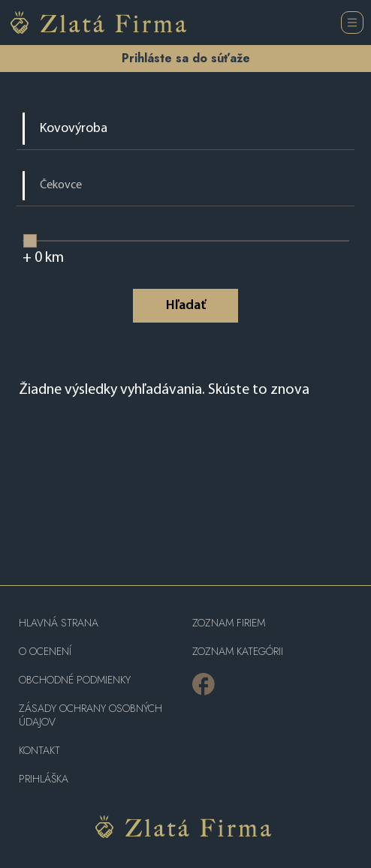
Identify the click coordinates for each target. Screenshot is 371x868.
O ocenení (45, 652)
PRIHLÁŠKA (44, 779)
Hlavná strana (59, 623)
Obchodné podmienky (75, 680)
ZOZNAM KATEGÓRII (238, 652)
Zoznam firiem (229, 623)
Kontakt (39, 751)
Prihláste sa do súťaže (186, 58)
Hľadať (186, 306)
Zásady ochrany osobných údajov (90, 715)
